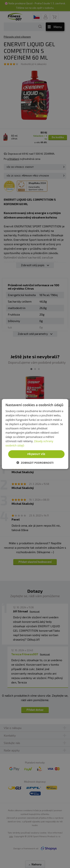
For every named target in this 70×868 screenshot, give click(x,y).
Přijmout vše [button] (36, 454)
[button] (35, 462)
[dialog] (35, 434)
